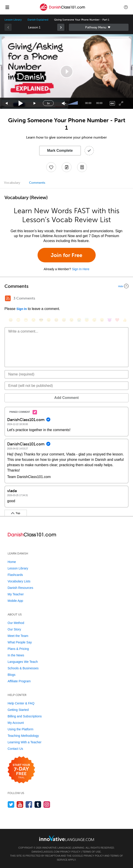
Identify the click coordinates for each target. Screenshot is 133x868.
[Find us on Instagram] (47, 804)
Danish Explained (38, 20)
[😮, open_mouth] (102, 320)
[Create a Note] (67, 167)
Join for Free (66, 255)
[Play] (21, 103)
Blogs (12, 675)
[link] (61, 27)
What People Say (20, 642)
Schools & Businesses (23, 668)
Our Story (14, 629)
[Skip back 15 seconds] (7, 103)
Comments (37, 183)
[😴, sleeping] (94, 320)
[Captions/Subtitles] (112, 103)
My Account (16, 723)
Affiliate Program (19, 681)
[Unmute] (64, 103)
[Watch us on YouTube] (20, 804)
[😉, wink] (72, 320)
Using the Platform (20, 729)
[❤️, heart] (117, 320)
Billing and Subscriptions (25, 716)
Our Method (16, 623)
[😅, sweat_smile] (64, 320)
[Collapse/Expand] (66, 286)
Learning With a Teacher (25, 742)
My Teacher (16, 594)
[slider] (73, 103)
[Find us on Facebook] (29, 804)
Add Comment (66, 398)
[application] (66, 72)
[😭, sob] (79, 320)
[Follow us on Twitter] (11, 804)
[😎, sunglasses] (41, 320)
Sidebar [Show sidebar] (99, 27)
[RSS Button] (8, 298)
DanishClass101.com (45, 852)
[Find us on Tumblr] (38, 804)
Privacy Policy (70, 852)
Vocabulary (12, 183)
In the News (16, 655)
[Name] (66, 374)
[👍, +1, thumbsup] (125, 320)
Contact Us (15, 749)
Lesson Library (13, 20)
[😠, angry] (49, 320)
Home (12, 562)
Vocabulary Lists (19, 581)
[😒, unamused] (34, 320)
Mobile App (15, 601)
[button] (126, 7)
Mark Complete (60, 151)
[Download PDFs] (82, 167)
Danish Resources (20, 588)
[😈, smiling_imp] (110, 320)
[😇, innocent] (87, 320)
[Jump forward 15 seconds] (35, 103)
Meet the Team (18, 636)
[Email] (66, 386)
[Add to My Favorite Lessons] (51, 167)
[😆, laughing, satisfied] (56, 320)
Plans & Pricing (18, 649)
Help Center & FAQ (21, 703)
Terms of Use (92, 852)
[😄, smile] (11, 320)
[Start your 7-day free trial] (21, 770)
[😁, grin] (26, 320)
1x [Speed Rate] (48, 103)
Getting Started (18, 710)
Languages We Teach (23, 662)
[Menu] (7, 7)
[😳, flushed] (18, 320)
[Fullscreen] (121, 103)
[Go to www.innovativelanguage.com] (67, 838)
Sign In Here (81, 269)
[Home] (63, 10)
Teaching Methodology (23, 736)
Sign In (22, 309)
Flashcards (15, 575)
